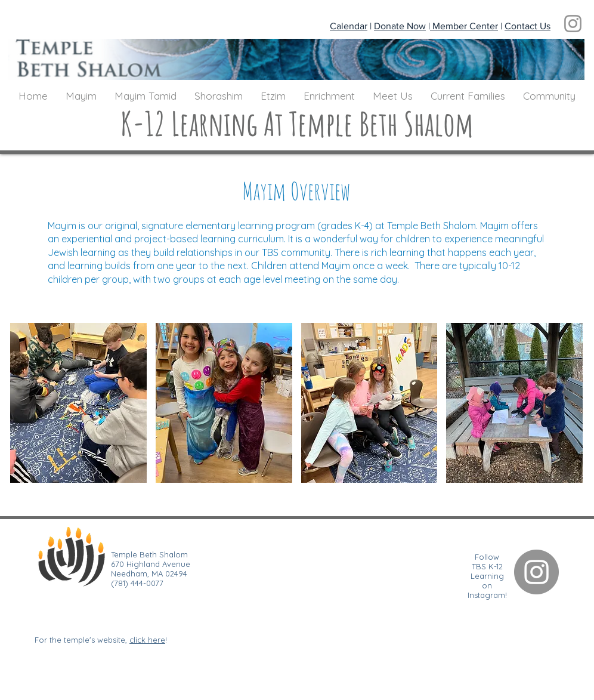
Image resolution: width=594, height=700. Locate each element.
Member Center (464, 26)
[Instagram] (573, 24)
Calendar (349, 26)
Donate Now (400, 26)
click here (147, 640)
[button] (81, 96)
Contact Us (528, 26)
